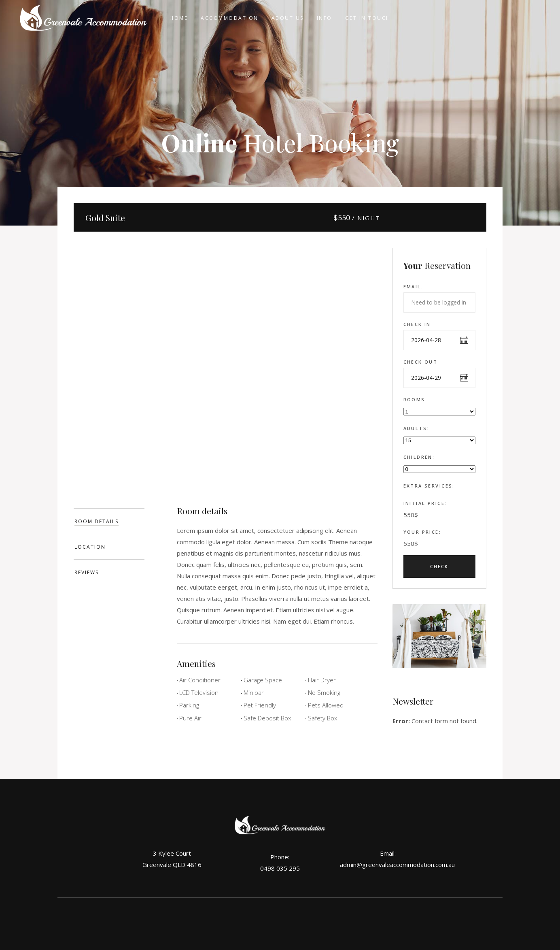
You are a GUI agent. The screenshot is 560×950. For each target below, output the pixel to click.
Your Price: (422, 532)
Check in (417, 324)
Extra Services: (429, 486)
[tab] (109, 521)
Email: (414, 286)
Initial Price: (425, 503)
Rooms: (416, 399)
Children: (419, 457)
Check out (421, 362)
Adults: (416, 428)
